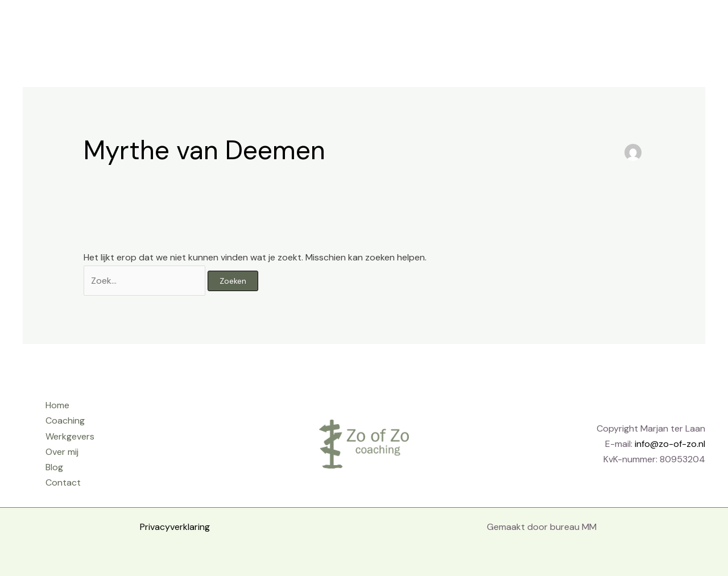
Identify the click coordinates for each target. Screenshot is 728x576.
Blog (603, 25)
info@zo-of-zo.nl (670, 444)
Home (372, 25)
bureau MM (573, 527)
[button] (697, 25)
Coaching (425, 25)
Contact (649, 25)
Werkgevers (491, 25)
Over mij (556, 25)
